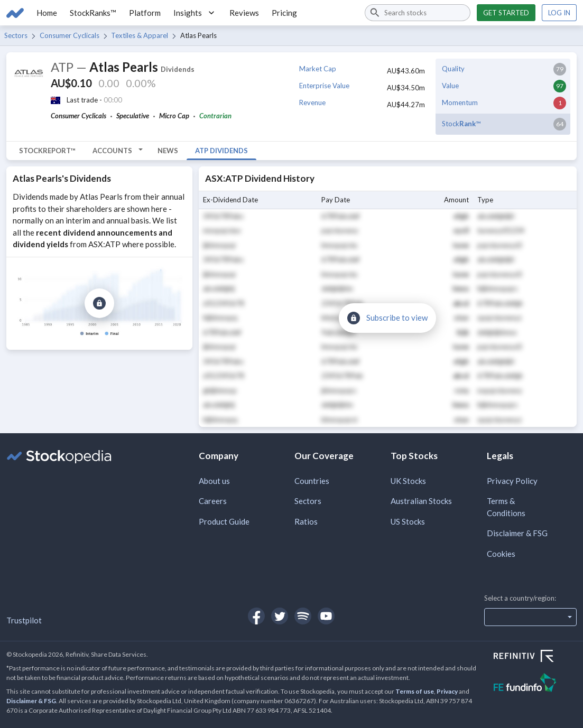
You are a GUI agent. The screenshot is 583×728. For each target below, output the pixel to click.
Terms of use (415, 691)
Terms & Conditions (506, 507)
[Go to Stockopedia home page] (15, 13)
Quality (453, 69)
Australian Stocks (421, 501)
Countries (312, 481)
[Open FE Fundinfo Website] (535, 684)
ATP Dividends (221, 151)
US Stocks (408, 521)
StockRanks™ (93, 13)
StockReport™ (47, 151)
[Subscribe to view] (99, 303)
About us (214, 481)
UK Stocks (408, 481)
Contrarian (215, 116)
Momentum (460, 102)
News (168, 151)
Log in (559, 13)
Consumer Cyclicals (70, 35)
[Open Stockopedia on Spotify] (303, 616)
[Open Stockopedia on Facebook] (256, 616)
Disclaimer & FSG (517, 533)
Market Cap (318, 69)
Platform (145, 13)
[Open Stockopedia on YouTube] (326, 616)
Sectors (16, 35)
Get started (506, 13)
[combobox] (418, 13)
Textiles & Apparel (140, 35)
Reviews (244, 13)
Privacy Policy (512, 481)
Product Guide (224, 521)
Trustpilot (24, 620)
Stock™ (461, 124)
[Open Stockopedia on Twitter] (280, 616)
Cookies (501, 554)
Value (450, 86)
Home (47, 13)
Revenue (312, 102)
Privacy (447, 691)
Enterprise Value (324, 86)
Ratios (306, 521)
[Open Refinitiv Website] (535, 657)
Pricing (284, 13)
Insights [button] (195, 13)
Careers (213, 501)
